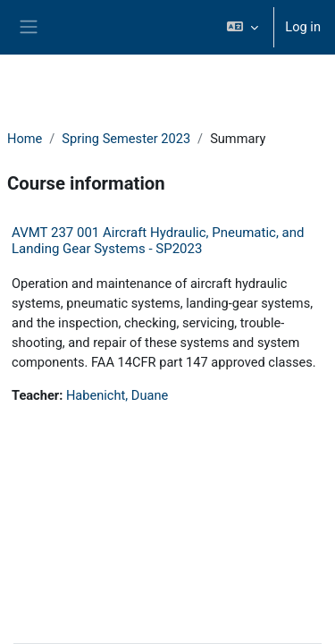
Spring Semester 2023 (126, 139)
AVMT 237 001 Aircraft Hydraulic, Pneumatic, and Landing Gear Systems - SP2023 (158, 241)
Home (25, 139)
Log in (303, 27)
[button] (243, 27)
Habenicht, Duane (117, 395)
